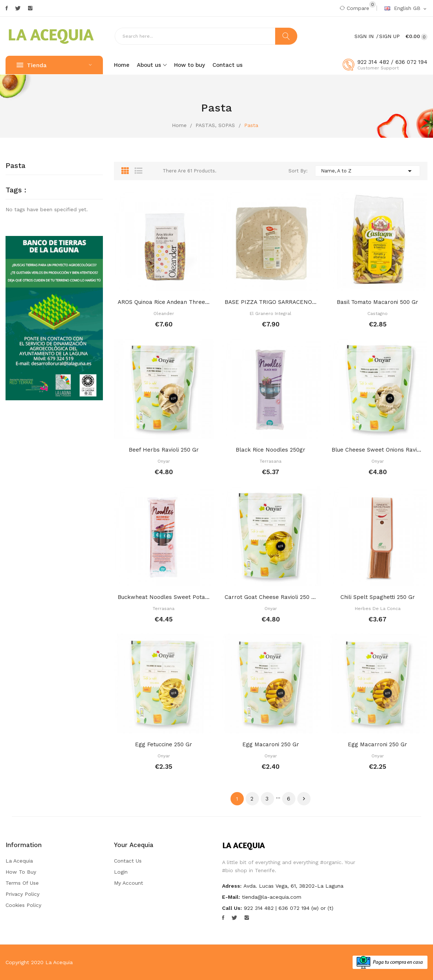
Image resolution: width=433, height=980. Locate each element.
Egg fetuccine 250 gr (164, 744)
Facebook (7, 8)
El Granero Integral (271, 313)
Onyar (164, 461)
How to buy (21, 872)
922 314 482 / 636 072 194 (392, 62)
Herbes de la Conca (378, 609)
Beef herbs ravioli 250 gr (164, 450)
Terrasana (271, 461)
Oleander (164, 313)
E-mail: (231, 897)
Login (121, 872)
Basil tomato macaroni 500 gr (377, 302)
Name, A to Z (368, 171)
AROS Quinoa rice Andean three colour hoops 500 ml (164, 302)
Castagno (377, 313)
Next (304, 799)
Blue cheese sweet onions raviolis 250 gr (378, 450)
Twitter (18, 8)
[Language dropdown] (406, 8)
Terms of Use (22, 883)
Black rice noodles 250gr (271, 450)
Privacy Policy (22, 894)
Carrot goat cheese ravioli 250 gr (271, 597)
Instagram (30, 8)
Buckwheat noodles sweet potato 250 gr (164, 597)
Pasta (15, 166)
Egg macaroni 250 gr (271, 744)
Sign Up (389, 36)
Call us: (232, 908)
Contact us (128, 861)
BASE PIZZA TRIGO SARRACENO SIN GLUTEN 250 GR (271, 302)
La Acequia (19, 861)
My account (129, 883)
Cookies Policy (23, 905)
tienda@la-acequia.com (272, 897)
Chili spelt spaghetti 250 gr (378, 597)
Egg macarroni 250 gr (377, 744)
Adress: (232, 886)
